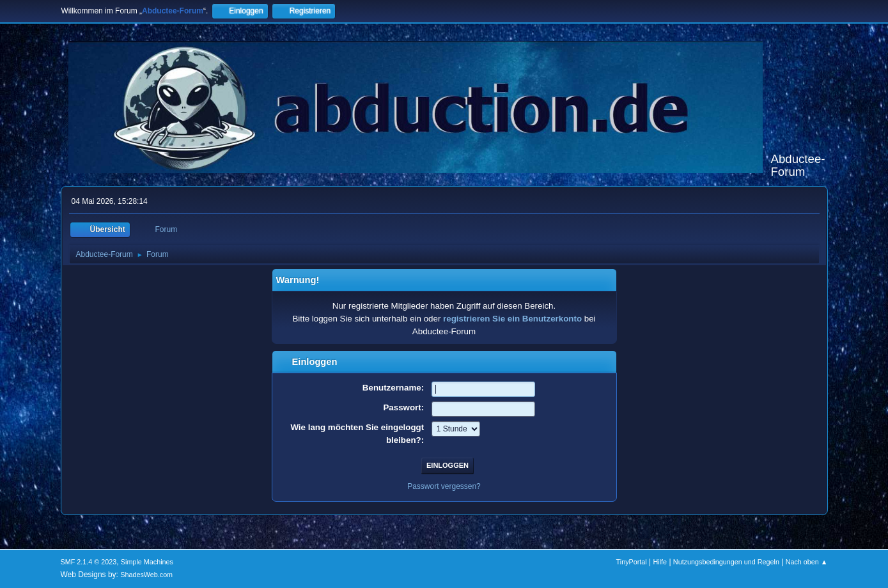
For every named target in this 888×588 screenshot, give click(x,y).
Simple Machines (147, 562)
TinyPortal (632, 562)
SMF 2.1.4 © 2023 (89, 562)
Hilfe (660, 562)
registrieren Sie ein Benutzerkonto (512, 319)
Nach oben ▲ (807, 562)
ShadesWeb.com (146, 575)
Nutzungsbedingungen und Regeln (726, 562)
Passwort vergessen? (444, 486)
